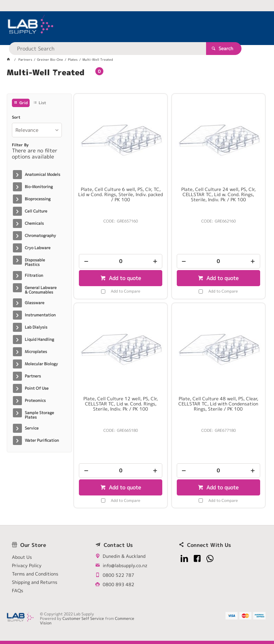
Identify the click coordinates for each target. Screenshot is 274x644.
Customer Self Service (83, 618)
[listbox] (37, 130)
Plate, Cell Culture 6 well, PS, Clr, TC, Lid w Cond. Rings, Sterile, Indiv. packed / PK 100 (121, 195)
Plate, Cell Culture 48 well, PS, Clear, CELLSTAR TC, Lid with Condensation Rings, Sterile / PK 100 (218, 404)
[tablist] (137, 80)
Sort (16, 117)
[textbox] (126, 26)
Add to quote (124, 278)
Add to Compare (126, 291)
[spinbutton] (121, 261)
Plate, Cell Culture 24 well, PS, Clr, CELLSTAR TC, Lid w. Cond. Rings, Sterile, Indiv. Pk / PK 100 (218, 195)
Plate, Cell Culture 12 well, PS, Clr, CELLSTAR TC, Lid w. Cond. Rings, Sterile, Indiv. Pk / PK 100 (121, 404)
